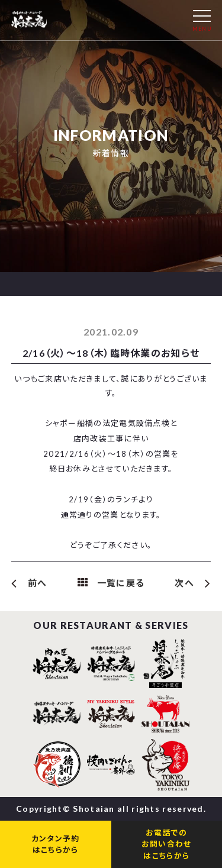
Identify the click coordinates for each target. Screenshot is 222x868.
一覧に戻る (121, 583)
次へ (184, 583)
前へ (38, 583)
